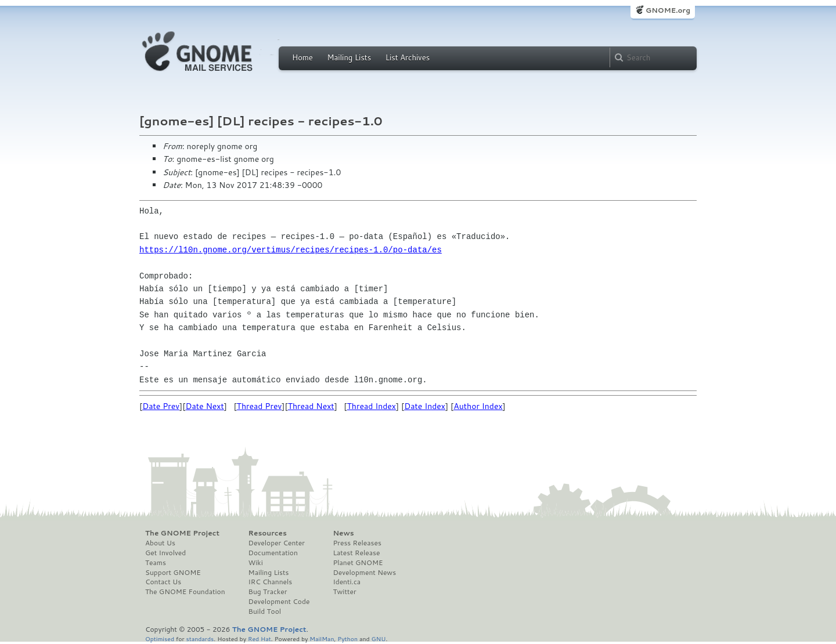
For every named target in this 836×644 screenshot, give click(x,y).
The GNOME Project (182, 533)
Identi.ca (347, 582)
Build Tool (265, 612)
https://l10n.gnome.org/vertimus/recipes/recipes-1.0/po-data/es (291, 250)
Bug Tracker (268, 592)
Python (347, 638)
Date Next (204, 406)
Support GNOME (173, 573)
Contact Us (163, 582)
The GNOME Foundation (185, 592)
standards (200, 638)
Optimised (160, 638)
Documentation (273, 553)
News (343, 533)
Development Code (279, 602)
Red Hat (260, 638)
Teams (156, 563)
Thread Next (311, 406)
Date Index (425, 406)
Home (302, 57)
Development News (364, 573)
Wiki (256, 563)
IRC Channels (271, 582)
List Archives (408, 57)
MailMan (322, 638)
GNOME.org (668, 10)
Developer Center (277, 543)
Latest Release (356, 553)
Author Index (478, 406)
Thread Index (372, 406)
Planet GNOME (358, 563)
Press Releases (357, 543)
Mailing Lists (349, 57)
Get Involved (165, 553)
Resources (268, 533)
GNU (379, 638)
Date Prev (161, 406)
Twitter (344, 592)
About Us (160, 543)
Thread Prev (260, 406)
